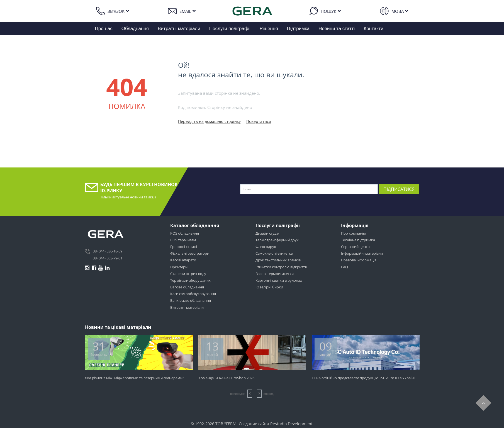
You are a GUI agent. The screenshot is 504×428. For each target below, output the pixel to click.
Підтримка (298, 29)
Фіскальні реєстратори (190, 253)
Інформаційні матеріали (362, 253)
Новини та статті (337, 29)
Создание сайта (254, 424)
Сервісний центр (355, 247)
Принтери (179, 267)
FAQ (344, 267)
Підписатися (399, 189)
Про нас (104, 29)
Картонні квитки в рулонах (279, 280)
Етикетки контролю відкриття (281, 267)
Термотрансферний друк (277, 240)
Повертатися (259, 121)
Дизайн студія (267, 233)
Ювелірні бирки (269, 287)
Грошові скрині (184, 247)
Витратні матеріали (179, 29)
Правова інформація (359, 260)
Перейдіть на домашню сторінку (209, 121)
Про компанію (354, 233)
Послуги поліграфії (230, 29)
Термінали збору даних (190, 280)
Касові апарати (183, 260)
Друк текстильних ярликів (278, 260)
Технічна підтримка (358, 240)
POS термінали (183, 240)
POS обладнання (185, 233)
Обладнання (135, 29)
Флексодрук (266, 247)
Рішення (269, 29)
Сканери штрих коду (188, 274)
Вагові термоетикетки (275, 274)
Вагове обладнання (187, 287)
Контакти (373, 29)
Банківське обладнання (191, 300)
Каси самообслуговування (193, 294)
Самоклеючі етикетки (274, 253)
